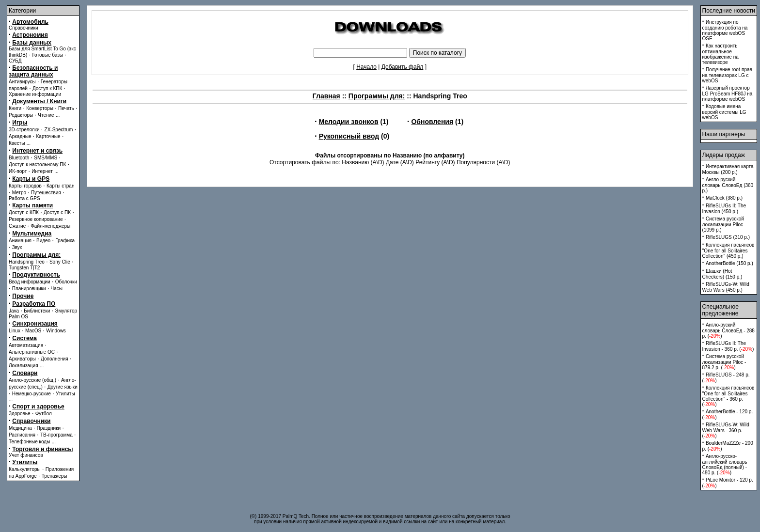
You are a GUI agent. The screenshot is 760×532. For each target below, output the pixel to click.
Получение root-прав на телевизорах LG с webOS (727, 75)
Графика (65, 241)
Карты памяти (32, 205)
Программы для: (36, 255)
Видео (43, 241)
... (58, 115)
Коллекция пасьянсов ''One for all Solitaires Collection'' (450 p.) (728, 250)
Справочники (24, 28)
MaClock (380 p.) (724, 198)
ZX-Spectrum (59, 130)
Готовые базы (47, 55)
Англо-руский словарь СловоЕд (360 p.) (728, 185)
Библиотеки (37, 311)
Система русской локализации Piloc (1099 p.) (723, 224)
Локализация (24, 366)
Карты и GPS (31, 179)
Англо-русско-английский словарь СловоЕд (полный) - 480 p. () (725, 464)
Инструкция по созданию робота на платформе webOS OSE (725, 30)
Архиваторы (22, 359)
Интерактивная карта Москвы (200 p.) (728, 169)
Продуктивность (36, 275)
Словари (25, 373)
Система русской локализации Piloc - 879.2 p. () (724, 362)
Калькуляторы (25, 469)
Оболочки (66, 282)
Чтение (46, 115)
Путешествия (46, 193)
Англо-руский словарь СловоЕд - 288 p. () (728, 330)
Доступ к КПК (47, 88)
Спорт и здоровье (38, 407)
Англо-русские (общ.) (32, 380)
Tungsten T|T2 (24, 268)
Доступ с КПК (24, 212)
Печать (66, 108)
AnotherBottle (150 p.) (729, 263)
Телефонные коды (29, 442)
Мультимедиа (32, 234)
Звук (17, 247)
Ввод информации (30, 282)
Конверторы (40, 108)
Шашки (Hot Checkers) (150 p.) (722, 274)
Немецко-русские (32, 394)
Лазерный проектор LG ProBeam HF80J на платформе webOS (728, 94)
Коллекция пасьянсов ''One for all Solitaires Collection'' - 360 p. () (728, 396)
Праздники (49, 428)
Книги (15, 108)
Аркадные (20, 136)
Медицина (20, 428)
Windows (56, 331)
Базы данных (32, 43)
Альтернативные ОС (32, 352)
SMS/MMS (46, 158)
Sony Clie (60, 262)
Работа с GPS (24, 198)
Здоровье (20, 414)
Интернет (42, 171)
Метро (19, 193)
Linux (15, 331)
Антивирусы (22, 82)
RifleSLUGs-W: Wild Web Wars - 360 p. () (726, 430)
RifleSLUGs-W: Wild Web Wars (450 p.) (726, 287)
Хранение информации (35, 94)
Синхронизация (35, 324)
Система (24, 338)
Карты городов (25, 186)
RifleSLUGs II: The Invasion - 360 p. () (728, 346)
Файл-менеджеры (50, 226)
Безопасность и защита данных (33, 71)
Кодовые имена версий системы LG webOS (724, 112)
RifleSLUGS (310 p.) (728, 237)
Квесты (17, 143)
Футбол (44, 414)
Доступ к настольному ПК (37, 164)
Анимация (20, 241)
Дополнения (55, 359)
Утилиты (65, 394)
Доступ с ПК (57, 212)
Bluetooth (19, 158)
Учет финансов (26, 455)
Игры (20, 123)
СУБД (15, 61)
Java (14, 311)
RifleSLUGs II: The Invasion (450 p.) (724, 209)
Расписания (22, 435)
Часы (57, 289)
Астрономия (30, 35)
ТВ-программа (56, 435)
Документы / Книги (39, 101)
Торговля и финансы (42, 449)
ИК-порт (18, 171)
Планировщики (29, 289)
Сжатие (17, 226)
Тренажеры (55, 476)
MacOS (33, 331)
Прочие (23, 296)
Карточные (48, 136)
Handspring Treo (27, 262)
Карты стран (61, 186)
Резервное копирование (36, 219)
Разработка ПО (34, 304)
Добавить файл (403, 67)
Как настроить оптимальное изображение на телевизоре (720, 54)
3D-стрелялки (24, 130)
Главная (326, 96)
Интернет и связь (37, 151)
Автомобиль (30, 22)
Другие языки (63, 387)
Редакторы (21, 115)
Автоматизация (26, 345)
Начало (366, 67)
